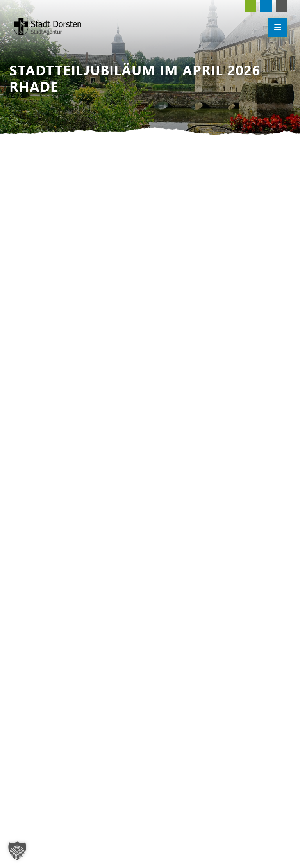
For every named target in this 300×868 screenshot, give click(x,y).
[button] (17, 851)
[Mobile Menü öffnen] (278, 27)
